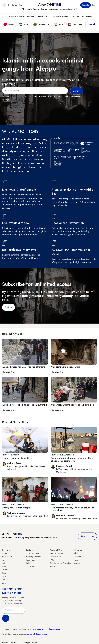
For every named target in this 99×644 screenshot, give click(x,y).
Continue (9, 307)
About (76, 553)
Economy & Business (60, 17)
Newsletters (12, 5)
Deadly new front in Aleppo (16, 508)
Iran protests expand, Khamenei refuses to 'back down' (73, 509)
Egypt (4, 573)
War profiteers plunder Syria (65, 367)
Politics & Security (16, 17)
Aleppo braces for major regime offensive (24, 367)
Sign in (94, 5)
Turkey (5, 553)
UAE (4, 563)
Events (21, 5)
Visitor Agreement (57, 553)
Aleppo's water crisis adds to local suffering (24, 405)
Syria (4, 583)
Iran (3, 560)
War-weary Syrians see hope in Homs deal (73, 405)
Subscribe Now (87, 536)
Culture (31, 17)
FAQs (52, 560)
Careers (77, 563)
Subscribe (86, 5)
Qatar (4, 576)
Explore (76, 17)
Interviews (87, 17)
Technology (43, 17)
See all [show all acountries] (92, 24)
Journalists (78, 557)
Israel (4, 566)
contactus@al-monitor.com (37, 634)
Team (76, 560)
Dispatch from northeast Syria (17, 458)
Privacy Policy (55, 557)
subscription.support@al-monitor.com (46, 629)
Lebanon (5, 580)
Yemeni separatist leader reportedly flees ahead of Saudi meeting (72, 459)
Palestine (5, 570)
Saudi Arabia (7, 557)
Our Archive (31, 566)
